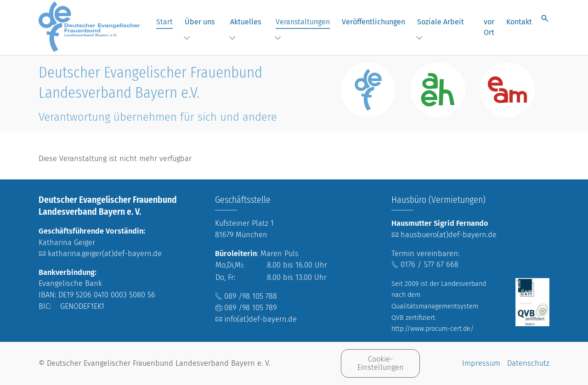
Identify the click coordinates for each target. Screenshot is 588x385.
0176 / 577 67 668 (430, 265)
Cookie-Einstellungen (381, 363)
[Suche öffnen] (545, 18)
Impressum (481, 363)
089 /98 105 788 (251, 296)
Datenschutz (528, 363)
